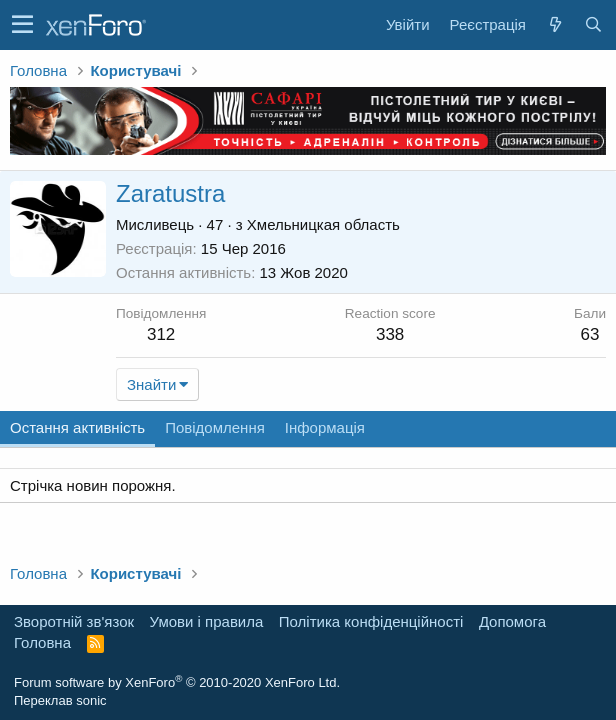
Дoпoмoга (512, 621)
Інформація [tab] (325, 427)
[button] (22, 25)
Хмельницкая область (323, 224)
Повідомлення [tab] (215, 427)
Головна (42, 642)
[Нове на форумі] (555, 24)
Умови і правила (207, 621)
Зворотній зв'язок (74, 621)
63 (590, 334)
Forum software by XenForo (177, 682)
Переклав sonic (60, 700)
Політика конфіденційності (371, 621)
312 (161, 334)
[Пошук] (593, 24)
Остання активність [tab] (77, 427)
